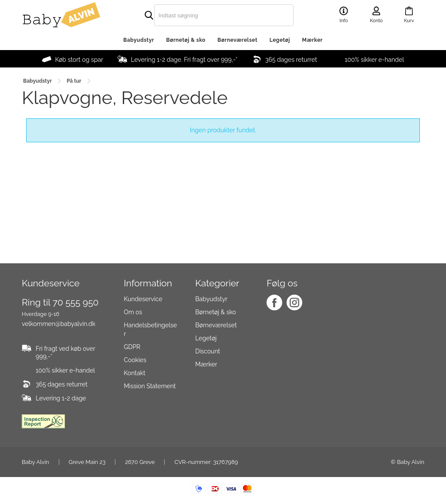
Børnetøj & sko (186, 40)
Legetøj (280, 40)
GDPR (132, 347)
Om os (133, 312)
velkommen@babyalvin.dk (59, 324)
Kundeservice (143, 299)
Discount (208, 351)
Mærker (313, 40)
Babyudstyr (139, 40)
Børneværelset (237, 40)
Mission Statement (150, 386)
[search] (206, 15)
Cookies (135, 360)
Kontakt (134, 373)
